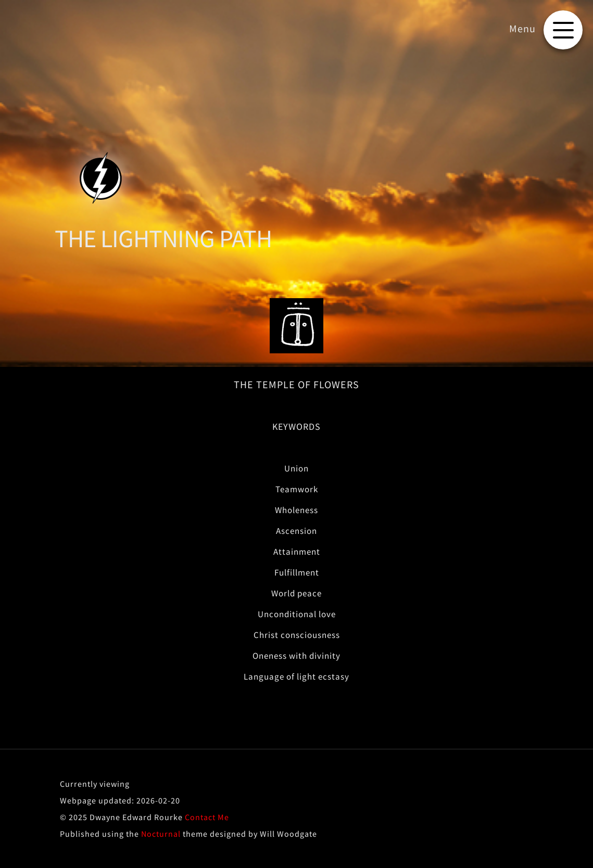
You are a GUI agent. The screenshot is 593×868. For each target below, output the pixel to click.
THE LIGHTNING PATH (163, 238)
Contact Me (207, 817)
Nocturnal (161, 834)
